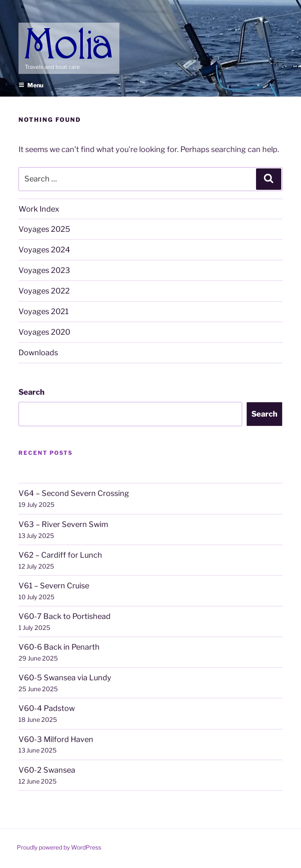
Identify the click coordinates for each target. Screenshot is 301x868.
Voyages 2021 (44, 311)
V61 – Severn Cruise (54, 586)
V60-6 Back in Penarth (59, 647)
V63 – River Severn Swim (63, 524)
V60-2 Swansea (47, 770)
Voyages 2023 (44, 270)
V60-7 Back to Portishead (65, 616)
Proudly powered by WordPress (59, 847)
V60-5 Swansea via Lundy (65, 678)
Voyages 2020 (44, 332)
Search (32, 392)
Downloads (38, 353)
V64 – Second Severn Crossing (74, 493)
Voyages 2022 (44, 291)
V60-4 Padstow (47, 708)
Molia (33, 29)
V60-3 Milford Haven (56, 739)
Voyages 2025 (44, 229)
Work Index (39, 209)
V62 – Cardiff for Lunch (60, 555)
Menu (31, 85)
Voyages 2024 (44, 250)
